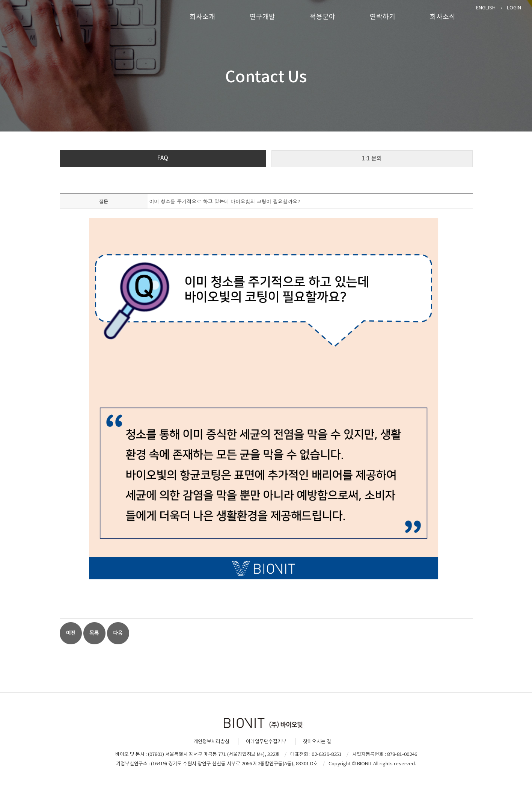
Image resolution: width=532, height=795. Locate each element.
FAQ (163, 158)
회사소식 (443, 17)
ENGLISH (486, 8)
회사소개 (202, 17)
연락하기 (383, 17)
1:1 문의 (372, 158)
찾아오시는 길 (317, 741)
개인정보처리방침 (211, 741)
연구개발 (262, 17)
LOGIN (514, 8)
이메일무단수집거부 (266, 741)
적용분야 (323, 17)
